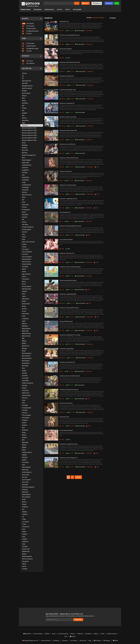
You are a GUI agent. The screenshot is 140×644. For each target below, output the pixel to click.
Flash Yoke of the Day (28, 242)
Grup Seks (25, 266)
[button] (97, 3)
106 (72, 371)
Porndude (25, 405)
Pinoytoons (25, 390)
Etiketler (46, 633)
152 (73, 344)
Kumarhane (26, 313)
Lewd (24, 316)
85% (68, 71)
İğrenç (24, 281)
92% (68, 126)
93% (66, 371)
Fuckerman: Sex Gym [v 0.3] (67, 253)
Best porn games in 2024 (29, 135)
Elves (24, 202)
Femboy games (27, 229)
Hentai (24, 271)
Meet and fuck (26, 336)
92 (73, 358)
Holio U (24, 276)
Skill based (25, 492)
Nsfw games (26, 360)
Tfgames (25, 514)
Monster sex (26, 346)
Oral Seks (25, 375)
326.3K (62, 126)
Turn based (25, 521)
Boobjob (24, 147)
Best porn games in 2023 (29, 133)
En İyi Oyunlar (28, 26)
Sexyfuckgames (27, 472)
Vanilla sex (25, 541)
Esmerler (25, 217)
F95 (23, 219)
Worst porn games (27, 559)
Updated (25, 534)
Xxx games (25, 561)
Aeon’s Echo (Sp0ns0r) (66, 48)
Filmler (24, 237)
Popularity (101, 17)
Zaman (24, 566)
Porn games (26, 417)
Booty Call (25, 150)
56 (73, 71)
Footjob (24, 244)
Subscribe (87, 619)
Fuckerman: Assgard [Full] (66, 348)
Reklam (92, 633)
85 (72, 289)
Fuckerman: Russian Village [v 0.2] (68, 457)
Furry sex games (27, 256)
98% (67, 139)
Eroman (24, 207)
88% (67, 330)
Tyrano (24, 524)
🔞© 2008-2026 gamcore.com (32, 639)
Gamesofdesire (27, 259)
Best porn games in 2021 (29, 128)
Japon (24, 296)
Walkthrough (26, 551)
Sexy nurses (26, 474)
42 (72, 44)
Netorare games (27, 358)
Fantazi (24, 222)
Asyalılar (25, 113)
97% (67, 30)
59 (72, 30)
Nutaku (24, 370)
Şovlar (24, 499)
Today (24, 519)
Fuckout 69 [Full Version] (66, 321)
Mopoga (24, 348)
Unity (24, 529)
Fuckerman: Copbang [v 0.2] (67, 103)
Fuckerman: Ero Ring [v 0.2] (67, 76)
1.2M (62, 235)
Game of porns (26, 261)
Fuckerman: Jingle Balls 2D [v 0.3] (68, 198)
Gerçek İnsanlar (27, 264)
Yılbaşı (24, 564)
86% (67, 44)
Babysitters (25, 120)
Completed (25, 180)
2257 (116, 633)
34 (73, 303)
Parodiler (25, 385)
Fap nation (25, 224)
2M (61, 180)
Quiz (23, 427)
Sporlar (24, 502)
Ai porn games (26, 93)
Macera (24, 323)
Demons (25, 192)
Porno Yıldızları (26, 415)
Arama (52, 633)
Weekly (24, 554)
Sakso (24, 450)
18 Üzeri (24, 73)
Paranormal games (28, 383)
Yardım (99, 633)
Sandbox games (27, 452)
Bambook (25, 125)
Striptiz (24, 504)
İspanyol (25, 291)
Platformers (26, 393)
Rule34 (24, 445)
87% (67, 262)
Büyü (24, 157)
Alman (24, 100)
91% (67, 167)
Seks (24, 464)
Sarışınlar (25, 457)
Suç (23, 509)
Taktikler (25, 512)
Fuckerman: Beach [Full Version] (68, 280)
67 (73, 85)
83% (67, 399)
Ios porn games (27, 286)
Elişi (23, 199)
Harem (24, 269)
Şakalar (24, 447)
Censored (25, 167)
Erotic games (26, 209)
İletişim (71, 633)
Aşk (23, 110)
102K (62, 139)
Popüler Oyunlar (29, 28)
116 (72, 221)
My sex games (26, 355)
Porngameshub (27, 407)
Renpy (24, 432)
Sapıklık (24, 455)
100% (68, 58)
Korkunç (24, 308)
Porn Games (75, 639)
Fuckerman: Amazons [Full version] (69, 389)
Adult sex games (27, 88)
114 (73, 153)
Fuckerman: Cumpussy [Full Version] (69, 308)
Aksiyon (24, 95)
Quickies (25, 425)
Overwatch (25, 378)
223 (72, 180)
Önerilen (25, 373)
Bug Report (27, 633)
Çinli (23, 175)
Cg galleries (25, 170)
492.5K (62, 71)
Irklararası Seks (27, 289)
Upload (85, 3)
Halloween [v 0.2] (64, 21)
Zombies (25, 568)
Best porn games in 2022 (29, 130)
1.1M (62, 112)
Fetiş (23, 234)
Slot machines (26, 497)
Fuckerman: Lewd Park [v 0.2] (67, 362)
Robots (24, 435)
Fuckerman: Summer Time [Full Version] (70, 267)
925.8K (62, 358)
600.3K (62, 85)
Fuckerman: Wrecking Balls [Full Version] (70, 226)
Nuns (24, 368)
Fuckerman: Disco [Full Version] (68, 185)
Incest (24, 284)
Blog (90, 639)
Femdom (25, 232)
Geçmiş (69, 9)
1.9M (62, 317)
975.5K (62, 412)
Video (24, 544)
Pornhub (25, 412)
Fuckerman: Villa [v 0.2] (66, 171)
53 (73, 126)
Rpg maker (25, 442)
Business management (29, 155)
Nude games (26, 363)
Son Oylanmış (28, 63)
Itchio (24, 294)
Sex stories (25, 482)
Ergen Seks (25, 204)
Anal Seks (25, 103)
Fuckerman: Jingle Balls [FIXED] (68, 294)
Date (93, 17)
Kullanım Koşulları (108, 633)
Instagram (106, 639)
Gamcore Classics (47, 639)
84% (68, 85)
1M (61, 221)
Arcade (24, 108)
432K (62, 44)
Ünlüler (24, 531)
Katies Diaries (26, 303)
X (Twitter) (97, 639)
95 (72, 330)
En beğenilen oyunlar (30, 31)
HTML (98, 167)
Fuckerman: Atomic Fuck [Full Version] (70, 376)
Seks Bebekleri (26, 467)
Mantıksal (25, 326)
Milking (24, 341)
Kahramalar (26, 299)
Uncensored (26, 526)
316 (73, 167)
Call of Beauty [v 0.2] (65, 212)
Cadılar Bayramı (27, 165)
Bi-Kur (24, 142)
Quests (24, 422)
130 (73, 317)
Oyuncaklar (25, 380)
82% (68, 303)
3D (23, 78)
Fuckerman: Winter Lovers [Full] (68, 117)
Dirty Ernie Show (27, 194)
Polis (23, 403)
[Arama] (59, 3)
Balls (23, 123)
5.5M (62, 58)
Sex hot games (26, 479)
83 (72, 399)
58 (73, 412)
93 (72, 262)
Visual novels (26, 549)
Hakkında (77, 633)
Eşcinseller (25, 214)
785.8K (62, 303)
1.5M (62, 208)
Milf (23, 338)
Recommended (80, 30)
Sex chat (25, 477)
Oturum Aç (109, 3)
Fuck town (25, 254)
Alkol (24, 98)
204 (73, 426)
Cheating (25, 172)
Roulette (25, 437)
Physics (24, 388)
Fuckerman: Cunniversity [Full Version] (69, 35)
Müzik (24, 351)
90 (72, 276)
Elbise (24, 197)
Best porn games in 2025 (29, 138)
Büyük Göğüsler (27, 160)
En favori (27, 33)
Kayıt (117, 3)
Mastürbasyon (26, 328)
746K (62, 30)
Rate (96, 17)
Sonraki (79, 477)
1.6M (62, 262)
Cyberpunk (25, 190)
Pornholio (25, 410)
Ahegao (24, 90)
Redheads (25, 430)
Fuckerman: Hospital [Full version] (68, 444)
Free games (26, 249)
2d (23, 76)
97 (72, 453)
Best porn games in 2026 (29, 140)
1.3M (62, 194)
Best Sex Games (37, 633)
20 (73, 99)
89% (67, 153)
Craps (24, 182)
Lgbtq (24, 321)
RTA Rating (58, 639)
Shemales (25, 484)
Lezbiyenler (25, 318)
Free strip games (27, 251)
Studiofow (25, 507)
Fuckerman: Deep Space (66, 403)
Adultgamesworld (27, 85)
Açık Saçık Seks (27, 81)
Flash (24, 239)
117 (73, 112)
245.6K (62, 99)
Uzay (24, 536)
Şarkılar (24, 460)
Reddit (115, 639)
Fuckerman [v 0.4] (64, 417)
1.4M (62, 289)
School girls (25, 462)
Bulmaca (25, 152)
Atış (23, 115)
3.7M (62, 426)
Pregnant (25, 420)
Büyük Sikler (26, 162)
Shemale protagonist (28, 487)
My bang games (27, 353)
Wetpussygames (27, 556)
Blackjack (25, 145)
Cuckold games (27, 185)
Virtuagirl (25, 546)
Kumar (24, 311)
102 (73, 194)
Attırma (24, 118)
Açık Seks (25, 83)
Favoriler (60, 9)
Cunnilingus (25, 187)
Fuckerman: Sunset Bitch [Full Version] (70, 62)
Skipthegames (26, 494)
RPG (23, 440)
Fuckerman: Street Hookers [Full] (68, 130)
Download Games (61, 633)
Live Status (66, 639)
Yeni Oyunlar (79, 9)
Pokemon (25, 398)
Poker (24, 400)
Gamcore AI (83, 639)
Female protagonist (28, 227)
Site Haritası (85, 633)
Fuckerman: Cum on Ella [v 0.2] (68, 144)
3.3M (62, 167)
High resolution (26, 274)
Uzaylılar (25, 539)
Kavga (24, 306)
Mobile (24, 343)
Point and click (26, 395)
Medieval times (27, 333)
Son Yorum (28, 61)
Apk (23, 105)
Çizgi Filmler (26, 177)
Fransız (24, 246)
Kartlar (24, 301)
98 (72, 208)
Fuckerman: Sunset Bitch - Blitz (68, 89)
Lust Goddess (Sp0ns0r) (66, 239)
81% (68, 99)
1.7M (62, 467)
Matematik (25, 331)
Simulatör (25, 489)
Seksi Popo (25, 469)
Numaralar (25, 365)
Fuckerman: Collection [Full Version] (69, 158)
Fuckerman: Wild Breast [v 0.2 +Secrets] (70, 335)
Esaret (24, 212)
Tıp (23, 516)
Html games (26, 279)
